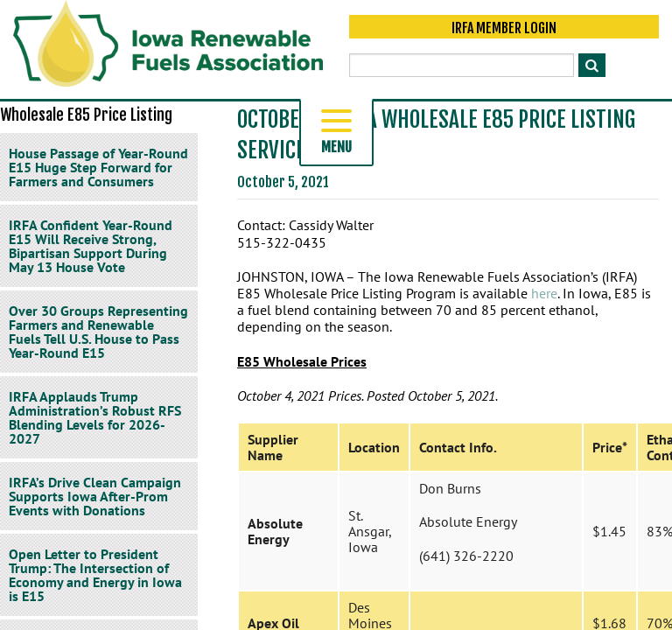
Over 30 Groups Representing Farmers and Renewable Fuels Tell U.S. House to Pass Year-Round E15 (98, 332)
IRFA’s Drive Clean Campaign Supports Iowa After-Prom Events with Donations (95, 496)
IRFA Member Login (504, 28)
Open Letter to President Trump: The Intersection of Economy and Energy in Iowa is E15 (95, 575)
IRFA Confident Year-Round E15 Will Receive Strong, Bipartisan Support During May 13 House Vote (91, 246)
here (544, 293)
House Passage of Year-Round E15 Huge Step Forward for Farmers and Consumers (98, 167)
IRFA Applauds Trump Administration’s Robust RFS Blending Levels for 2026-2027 (95, 417)
